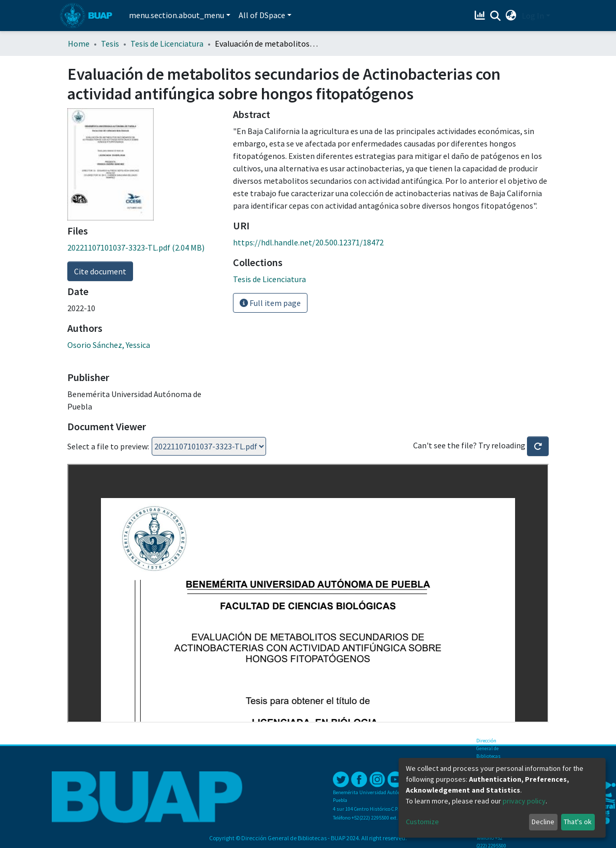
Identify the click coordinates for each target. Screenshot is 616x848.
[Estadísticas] (481, 16)
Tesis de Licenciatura (167, 43)
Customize (422, 822)
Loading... (209, 446)
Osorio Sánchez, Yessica (109, 345)
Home (79, 43)
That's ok (578, 822)
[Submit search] (496, 16)
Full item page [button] (270, 303)
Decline (543, 822)
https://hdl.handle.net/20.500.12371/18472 (308, 242)
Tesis (110, 43)
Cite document (100, 271)
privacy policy (524, 801)
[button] (511, 16)
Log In (533, 16)
